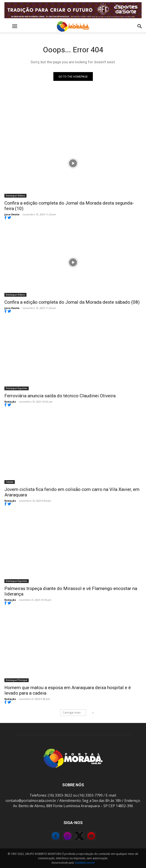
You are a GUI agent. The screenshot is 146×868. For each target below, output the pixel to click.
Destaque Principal (17, 680)
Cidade (10, 482)
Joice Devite (12, 214)
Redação (10, 402)
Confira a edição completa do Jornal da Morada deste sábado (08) (72, 302)
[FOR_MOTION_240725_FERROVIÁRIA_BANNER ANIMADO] (73, 10)
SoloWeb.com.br (85, 863)
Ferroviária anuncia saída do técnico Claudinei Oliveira (60, 396)
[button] (7, 26)
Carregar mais (74, 713)
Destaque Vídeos (15, 196)
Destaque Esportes (17, 388)
